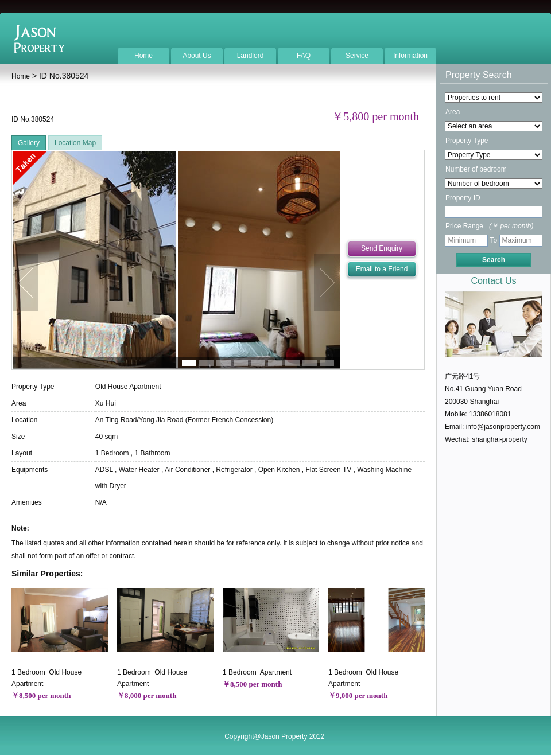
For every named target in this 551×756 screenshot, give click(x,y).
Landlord (251, 56)
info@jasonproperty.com (503, 427)
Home (143, 56)
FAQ (304, 56)
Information (410, 56)
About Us (197, 56)
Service (357, 56)
